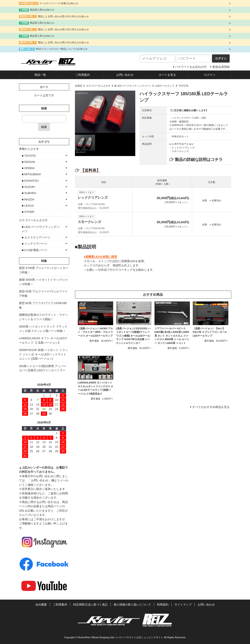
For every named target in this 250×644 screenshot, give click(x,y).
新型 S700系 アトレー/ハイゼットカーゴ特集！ (44, 270)
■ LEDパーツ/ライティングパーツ (133, 86)
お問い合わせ (125, 75)
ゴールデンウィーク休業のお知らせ (59, 3)
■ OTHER (28, 212)
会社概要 (41, 605)
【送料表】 (88, 170)
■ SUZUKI (28, 187)
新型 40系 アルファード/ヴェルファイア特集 (43, 294)
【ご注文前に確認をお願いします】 (189, 110)
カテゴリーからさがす (98, 86)
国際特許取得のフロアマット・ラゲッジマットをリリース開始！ (43, 317)
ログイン (210, 75)
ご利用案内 (83, 75)
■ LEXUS (28, 206)
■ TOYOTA (29, 156)
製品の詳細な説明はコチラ (199, 160)
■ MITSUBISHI (31, 174)
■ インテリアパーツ (35, 244)
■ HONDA (28, 168)
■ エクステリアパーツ (36, 237)
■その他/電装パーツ (35, 250)
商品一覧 (40, 75)
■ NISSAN (29, 162)
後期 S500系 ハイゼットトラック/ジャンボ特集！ (44, 282)
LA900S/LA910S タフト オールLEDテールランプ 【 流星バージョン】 (43, 340)
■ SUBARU (29, 193)
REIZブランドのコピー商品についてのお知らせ (62, 49)
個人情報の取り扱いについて (132, 605)
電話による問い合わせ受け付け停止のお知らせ (63, 16)
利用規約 (163, 605)
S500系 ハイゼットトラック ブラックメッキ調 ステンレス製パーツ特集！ (43, 329)
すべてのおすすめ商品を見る (211, 407)
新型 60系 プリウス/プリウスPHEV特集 (43, 305)
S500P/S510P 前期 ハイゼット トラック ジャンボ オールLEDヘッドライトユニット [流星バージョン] (44, 354)
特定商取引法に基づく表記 (90, 605)
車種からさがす (29, 149)
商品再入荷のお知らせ (42, 10)
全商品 (79, 86)
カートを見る (167, 75)
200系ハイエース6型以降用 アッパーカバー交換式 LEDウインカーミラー (43, 368)
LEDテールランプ (165, 86)
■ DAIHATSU (30, 181)
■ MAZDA (28, 199)
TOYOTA (183, 86)
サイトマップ (183, 605)
